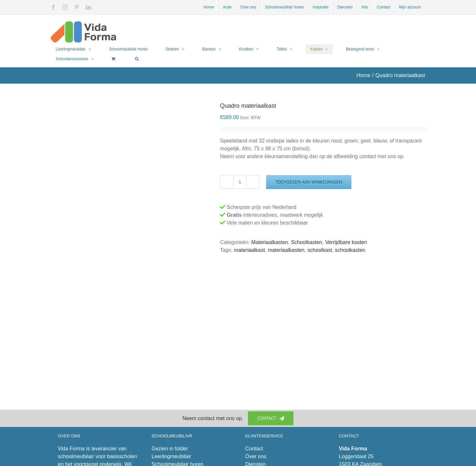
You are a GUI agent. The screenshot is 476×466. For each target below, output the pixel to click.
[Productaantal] (240, 182)
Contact (254, 449)
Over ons (256, 456)
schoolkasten (350, 250)
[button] (137, 59)
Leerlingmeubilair (171, 456)
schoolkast (320, 250)
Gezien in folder (170, 449)
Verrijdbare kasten (346, 242)
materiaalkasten (286, 250)
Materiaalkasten (270, 242)
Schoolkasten (306, 242)
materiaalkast (249, 250)
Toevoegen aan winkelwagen (309, 182)
